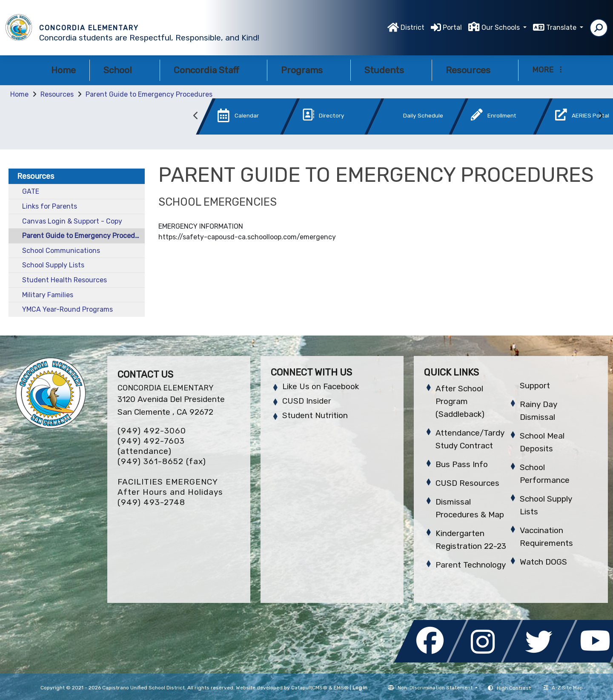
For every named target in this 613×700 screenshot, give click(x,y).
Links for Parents (50, 206)
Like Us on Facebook (321, 386)
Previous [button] (196, 116)
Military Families (48, 295)
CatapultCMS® (309, 688)
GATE (31, 191)
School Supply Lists (53, 265)
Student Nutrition (315, 415)
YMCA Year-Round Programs (67, 309)
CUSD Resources (467, 483)
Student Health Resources (64, 280)
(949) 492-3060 (152, 431)
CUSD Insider (307, 401)
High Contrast (514, 688)
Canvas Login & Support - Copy (72, 221)
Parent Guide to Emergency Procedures (149, 94)
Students (391, 70)
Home (63, 70)
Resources (475, 70)
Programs (309, 70)
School (125, 70)
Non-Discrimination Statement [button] (436, 688)
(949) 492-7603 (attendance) (151, 446)
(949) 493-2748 (151, 502)
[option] (234, 118)
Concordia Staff (213, 70)
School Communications (61, 251)
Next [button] (600, 116)
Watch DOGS (543, 562)
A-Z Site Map (563, 688)
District (412, 27)
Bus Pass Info (462, 464)
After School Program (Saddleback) (460, 401)
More (547, 70)
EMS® (341, 688)
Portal (452, 27)
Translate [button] (562, 27)
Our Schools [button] (501, 27)
